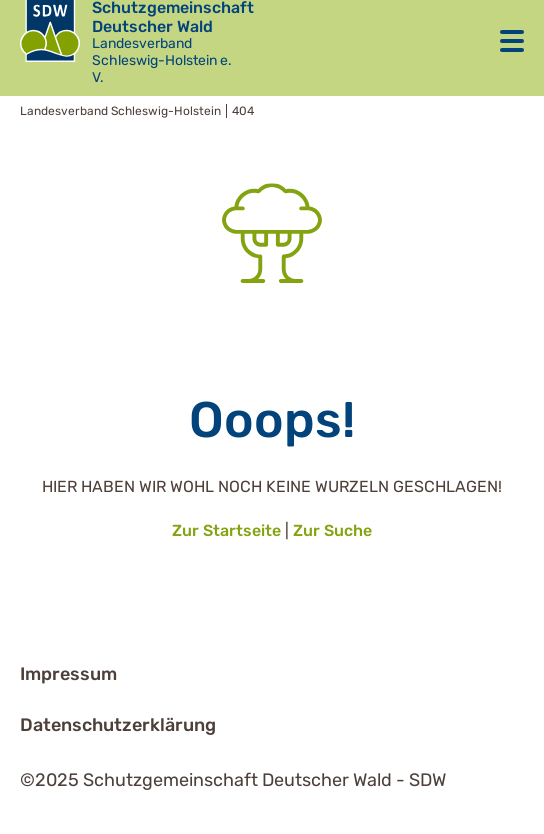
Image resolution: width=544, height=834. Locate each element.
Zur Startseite (226, 530)
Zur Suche (332, 530)
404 (243, 111)
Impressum (68, 674)
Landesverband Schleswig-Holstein (120, 111)
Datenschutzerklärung (118, 725)
